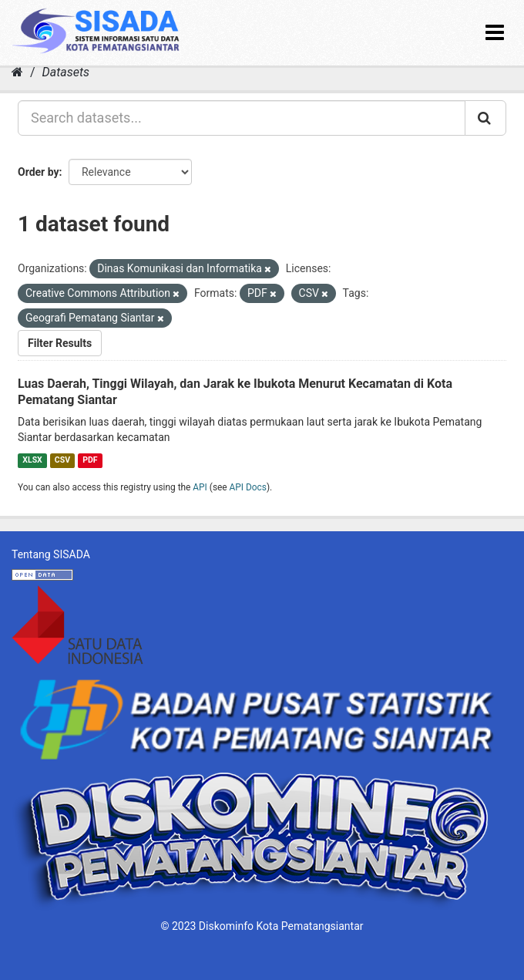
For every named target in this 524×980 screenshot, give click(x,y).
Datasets (66, 72)
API (200, 487)
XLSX (32, 460)
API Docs (248, 487)
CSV (62, 460)
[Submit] (485, 118)
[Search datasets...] (242, 118)
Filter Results (60, 343)
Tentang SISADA (51, 554)
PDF (90, 460)
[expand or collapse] (495, 33)
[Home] (17, 72)
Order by (39, 172)
